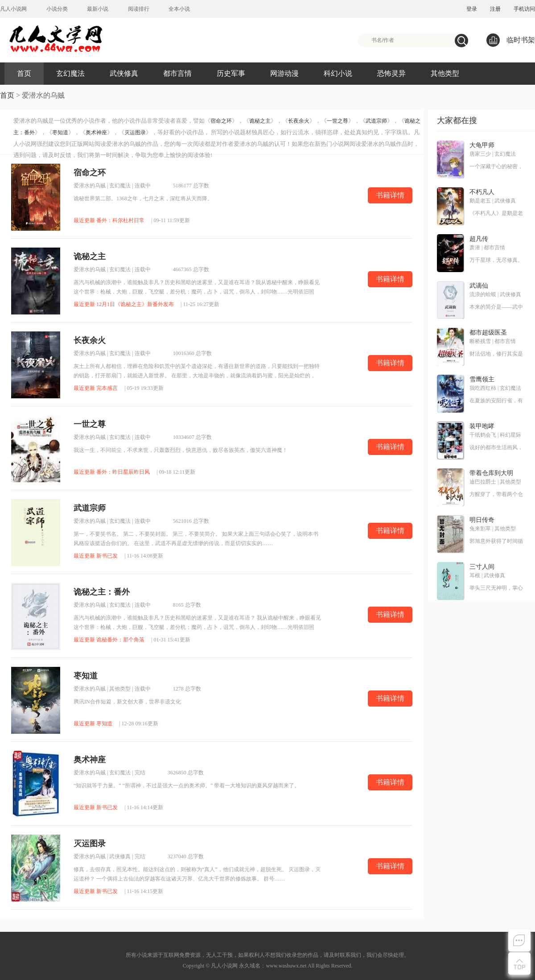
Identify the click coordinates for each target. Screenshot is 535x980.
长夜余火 (299, 121)
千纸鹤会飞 (483, 435)
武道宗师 (376, 121)
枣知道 (60, 132)
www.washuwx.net (286, 966)
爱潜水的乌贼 (90, 186)
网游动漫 (284, 73)
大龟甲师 (482, 145)
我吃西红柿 (483, 388)
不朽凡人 (482, 192)
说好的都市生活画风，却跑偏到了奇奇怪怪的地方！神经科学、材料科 (496, 448)
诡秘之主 (260, 121)
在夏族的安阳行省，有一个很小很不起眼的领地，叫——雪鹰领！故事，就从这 (496, 401)
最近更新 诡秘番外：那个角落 (109, 640)
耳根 (475, 575)
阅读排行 (139, 9)
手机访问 (524, 9)
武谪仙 (479, 286)
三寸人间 (482, 567)
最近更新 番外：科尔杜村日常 (109, 220)
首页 (24, 73)
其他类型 (445, 73)
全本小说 (179, 9)
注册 (495, 9)
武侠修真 (124, 73)
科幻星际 (510, 435)
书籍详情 (390, 195)
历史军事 (231, 73)
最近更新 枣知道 (93, 724)
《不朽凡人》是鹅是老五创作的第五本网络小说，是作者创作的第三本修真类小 (496, 214)
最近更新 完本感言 (96, 388)
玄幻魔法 (70, 73)
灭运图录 (135, 132)
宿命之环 (221, 121)
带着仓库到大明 (491, 473)
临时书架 (511, 40)
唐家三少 (480, 154)
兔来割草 (480, 529)
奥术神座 (96, 132)
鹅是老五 (480, 201)
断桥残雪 (480, 341)
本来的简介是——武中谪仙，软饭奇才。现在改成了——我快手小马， (496, 307)
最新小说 (98, 9)
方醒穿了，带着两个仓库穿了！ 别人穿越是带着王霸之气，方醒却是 (496, 495)
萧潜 (475, 248)
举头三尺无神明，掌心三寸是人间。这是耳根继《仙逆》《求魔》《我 (496, 588)
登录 (472, 9)
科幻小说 (338, 73)
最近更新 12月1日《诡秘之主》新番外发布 (124, 304)
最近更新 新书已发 (96, 556)
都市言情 (177, 73)
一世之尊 (337, 121)
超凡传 (479, 239)
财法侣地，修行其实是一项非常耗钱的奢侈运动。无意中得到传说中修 (496, 354)
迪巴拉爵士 (483, 482)
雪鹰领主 (482, 379)
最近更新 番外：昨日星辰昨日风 (112, 472)
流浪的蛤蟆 (483, 294)
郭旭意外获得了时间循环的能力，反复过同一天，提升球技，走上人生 (496, 542)
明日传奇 (482, 520)
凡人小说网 (13, 9)
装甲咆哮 (482, 426)
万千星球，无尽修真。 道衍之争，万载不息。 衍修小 (496, 261)
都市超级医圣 (488, 333)
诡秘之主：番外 (102, 592)
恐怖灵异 (391, 73)
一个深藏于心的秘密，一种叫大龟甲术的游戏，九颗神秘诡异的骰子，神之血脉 (496, 167)
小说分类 (57, 9)
